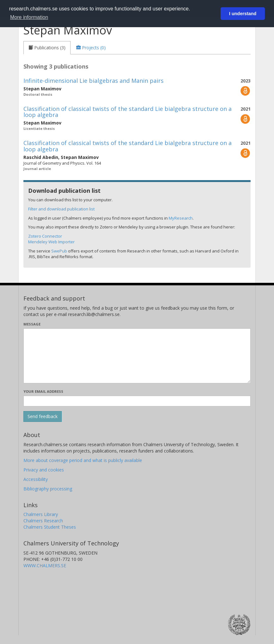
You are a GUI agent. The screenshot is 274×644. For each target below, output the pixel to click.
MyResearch (181, 218)
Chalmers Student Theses (50, 527)
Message (32, 324)
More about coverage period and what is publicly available (83, 460)
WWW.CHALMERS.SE (45, 565)
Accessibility (36, 479)
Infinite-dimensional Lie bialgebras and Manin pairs (93, 81)
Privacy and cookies (44, 470)
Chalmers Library (41, 514)
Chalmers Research (43, 521)
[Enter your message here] (137, 356)
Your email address (43, 391)
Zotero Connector (45, 236)
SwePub (59, 251)
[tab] (47, 48)
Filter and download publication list (61, 209)
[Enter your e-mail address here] (137, 401)
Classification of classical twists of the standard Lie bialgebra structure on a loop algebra (128, 112)
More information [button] (29, 17)
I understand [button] (243, 14)
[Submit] (43, 416)
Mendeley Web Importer (51, 242)
